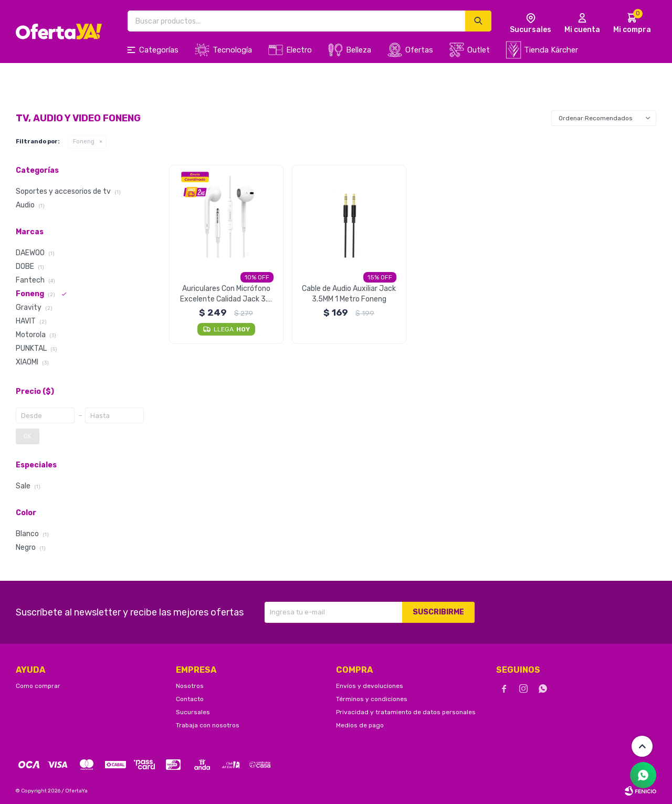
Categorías (159, 50)
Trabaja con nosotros (208, 725)
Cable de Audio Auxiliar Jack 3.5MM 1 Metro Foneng (349, 294)
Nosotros (190, 686)
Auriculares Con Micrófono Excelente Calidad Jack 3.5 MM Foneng (226, 294)
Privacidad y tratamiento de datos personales (406, 712)
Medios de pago (360, 725)
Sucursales (193, 712)
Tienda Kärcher (551, 50)
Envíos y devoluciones (370, 686)
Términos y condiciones (372, 699)
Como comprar (38, 686)
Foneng (84, 142)
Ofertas (419, 50)
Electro (299, 50)
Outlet (479, 50)
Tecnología (232, 50)
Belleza (359, 50)
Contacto (190, 699)
